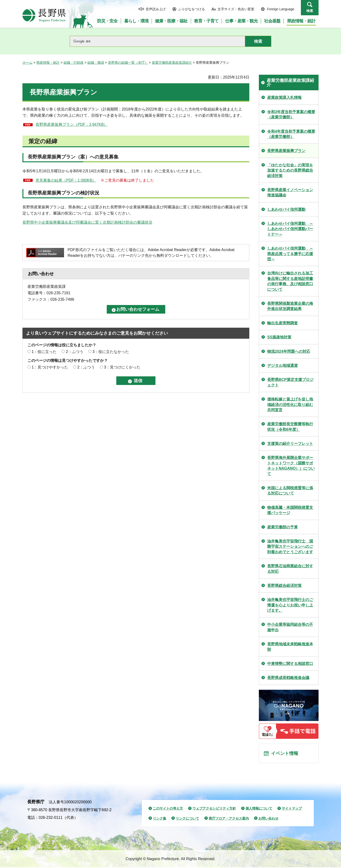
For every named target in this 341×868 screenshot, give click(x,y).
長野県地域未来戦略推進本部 (290, 647)
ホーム (27, 63)
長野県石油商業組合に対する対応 (290, 569)
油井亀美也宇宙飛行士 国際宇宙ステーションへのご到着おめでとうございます (290, 547)
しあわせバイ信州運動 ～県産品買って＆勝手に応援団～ (290, 254)
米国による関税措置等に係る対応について (290, 491)
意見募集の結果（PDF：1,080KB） (66, 180)
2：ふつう (75, 352)
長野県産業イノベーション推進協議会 (290, 192)
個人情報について (259, 809)
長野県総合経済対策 (284, 586)
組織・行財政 (74, 63)
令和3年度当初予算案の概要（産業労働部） (291, 114)
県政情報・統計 (48, 63)
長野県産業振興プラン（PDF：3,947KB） (72, 124)
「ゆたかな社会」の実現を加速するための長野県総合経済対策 (290, 170)
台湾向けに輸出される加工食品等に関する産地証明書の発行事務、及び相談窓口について (290, 281)
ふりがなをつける (192, 9)
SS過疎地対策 (279, 337)
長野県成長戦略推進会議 (288, 678)
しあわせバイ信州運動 (286, 209)
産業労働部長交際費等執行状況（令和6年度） (290, 427)
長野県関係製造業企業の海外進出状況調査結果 (290, 306)
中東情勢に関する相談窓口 (290, 664)
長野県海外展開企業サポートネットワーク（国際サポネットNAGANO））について (291, 466)
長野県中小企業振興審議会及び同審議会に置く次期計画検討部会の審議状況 (87, 222)
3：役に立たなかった (111, 352)
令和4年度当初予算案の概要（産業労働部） (291, 134)
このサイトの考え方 (168, 809)
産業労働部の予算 (282, 527)
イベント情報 (285, 754)
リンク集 (160, 819)
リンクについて (187, 819)
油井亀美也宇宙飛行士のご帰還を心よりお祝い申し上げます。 (290, 605)
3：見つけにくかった (122, 367)
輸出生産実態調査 (282, 323)
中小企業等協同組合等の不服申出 (290, 627)
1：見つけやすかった (50, 367)
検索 (310, 11)
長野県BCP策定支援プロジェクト (290, 382)
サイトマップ (292, 809)
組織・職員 (96, 63)
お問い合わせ (268, 819)
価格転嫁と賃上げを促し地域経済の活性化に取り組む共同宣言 (290, 405)
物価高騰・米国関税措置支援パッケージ (290, 510)
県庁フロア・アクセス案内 (229, 819)
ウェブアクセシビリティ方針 (214, 809)
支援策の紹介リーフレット (290, 444)
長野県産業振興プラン (286, 151)
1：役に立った (44, 352)
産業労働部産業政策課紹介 (172, 63)
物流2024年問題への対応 (289, 351)
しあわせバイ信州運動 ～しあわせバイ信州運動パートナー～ (290, 229)
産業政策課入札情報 (284, 97)
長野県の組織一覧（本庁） (128, 63)
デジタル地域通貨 (282, 366)
